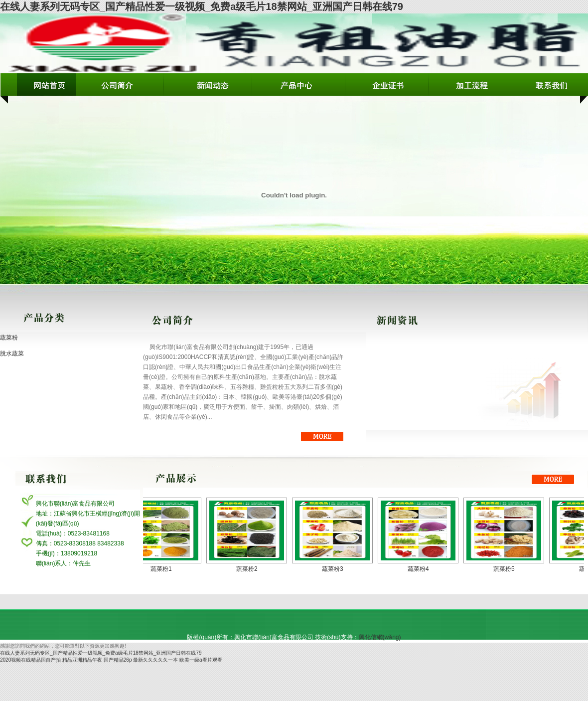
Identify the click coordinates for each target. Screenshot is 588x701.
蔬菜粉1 (166, 569)
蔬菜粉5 (509, 569)
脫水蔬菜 (12, 353)
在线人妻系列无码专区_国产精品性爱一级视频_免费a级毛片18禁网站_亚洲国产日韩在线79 (202, 6)
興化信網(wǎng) (380, 637)
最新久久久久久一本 (155, 660)
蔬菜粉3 (337, 569)
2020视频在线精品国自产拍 (30, 660)
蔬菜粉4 (423, 569)
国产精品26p (118, 660)
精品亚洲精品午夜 (82, 660)
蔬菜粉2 (251, 569)
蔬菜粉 (9, 338)
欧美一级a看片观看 (201, 660)
